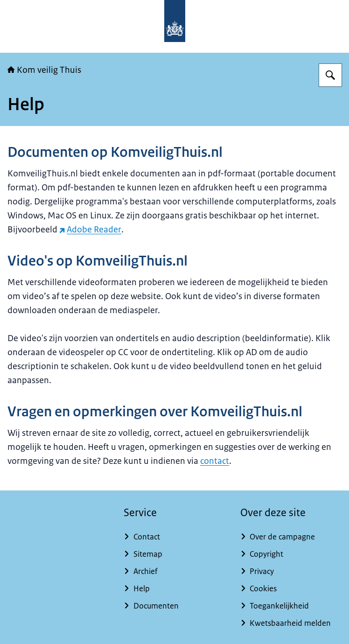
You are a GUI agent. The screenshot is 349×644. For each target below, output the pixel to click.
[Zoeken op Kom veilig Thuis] (330, 75)
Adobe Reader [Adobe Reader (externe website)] (90, 230)
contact (215, 461)
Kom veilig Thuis (44, 70)
